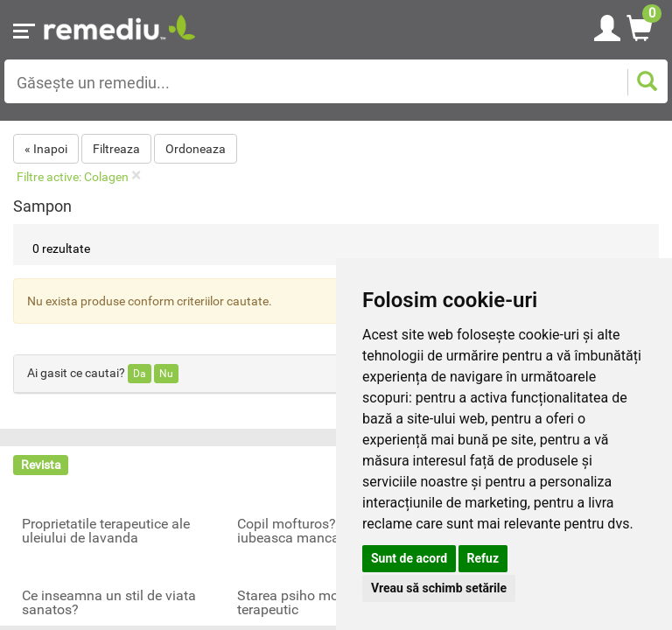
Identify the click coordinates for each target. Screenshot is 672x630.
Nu (166, 374)
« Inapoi (46, 149)
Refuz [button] (483, 558)
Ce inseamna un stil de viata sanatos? (109, 603)
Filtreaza (116, 149)
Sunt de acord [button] (409, 558)
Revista (41, 465)
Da (140, 374)
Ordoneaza (196, 149)
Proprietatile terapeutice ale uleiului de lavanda (106, 531)
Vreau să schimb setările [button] (439, 588)
